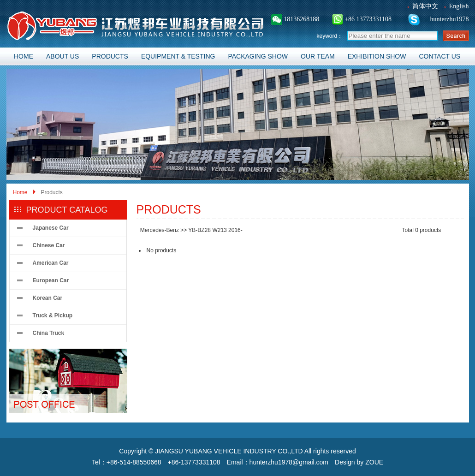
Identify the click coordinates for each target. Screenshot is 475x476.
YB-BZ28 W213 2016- (215, 230)
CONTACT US (439, 56)
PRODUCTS (110, 56)
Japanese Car (51, 228)
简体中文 (425, 6)
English (459, 6)
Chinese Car (49, 245)
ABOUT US (62, 56)
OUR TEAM (318, 56)
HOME (24, 56)
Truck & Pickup (53, 315)
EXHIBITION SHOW (377, 56)
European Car (51, 280)
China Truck (49, 333)
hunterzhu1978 (448, 19)
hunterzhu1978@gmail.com (289, 462)
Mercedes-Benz (160, 230)
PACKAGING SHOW (258, 56)
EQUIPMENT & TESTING (178, 56)
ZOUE (374, 462)
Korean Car (48, 298)
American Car (51, 263)
